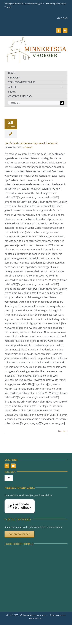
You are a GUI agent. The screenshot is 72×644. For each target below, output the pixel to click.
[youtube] (65, 30)
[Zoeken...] (34, 103)
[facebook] (59, 30)
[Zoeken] (62, 103)
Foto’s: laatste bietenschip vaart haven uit (31, 143)
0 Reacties (28, 147)
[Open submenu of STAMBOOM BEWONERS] (62, 82)
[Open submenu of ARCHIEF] (62, 87)
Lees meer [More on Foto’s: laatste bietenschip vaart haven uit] (63, 431)
